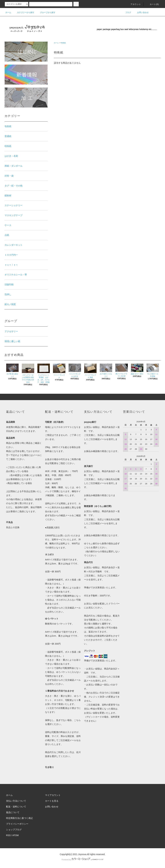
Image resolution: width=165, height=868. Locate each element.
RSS (8, 835)
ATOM (16, 835)
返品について (13, 812)
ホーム (8, 12)
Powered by (82, 860)
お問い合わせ (141, 12)
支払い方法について (16, 801)
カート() (152, 4)
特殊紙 (63, 43)
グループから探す (46, 12)
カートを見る (52, 801)
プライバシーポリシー (17, 824)
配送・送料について (16, 807)
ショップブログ (14, 830)
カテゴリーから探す (24, 12)
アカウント (134, 4)
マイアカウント (53, 795)
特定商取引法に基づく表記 (19, 818)
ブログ (126, 12)
